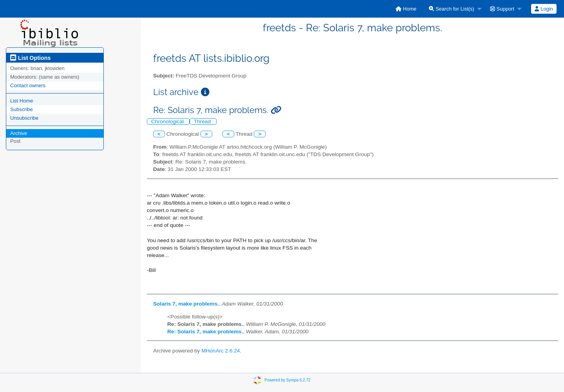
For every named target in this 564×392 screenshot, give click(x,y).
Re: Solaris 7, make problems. (205, 332)
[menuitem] (406, 9)
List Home (22, 101)
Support (502, 9)
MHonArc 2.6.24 (221, 351)
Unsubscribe (24, 118)
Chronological (168, 121)
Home (406, 9)
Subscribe (22, 109)
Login (544, 9)
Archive (19, 133)
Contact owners (28, 85)
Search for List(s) (452, 9)
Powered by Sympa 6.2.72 (287, 380)
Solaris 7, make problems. (186, 304)
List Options (30, 58)
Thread (203, 121)
